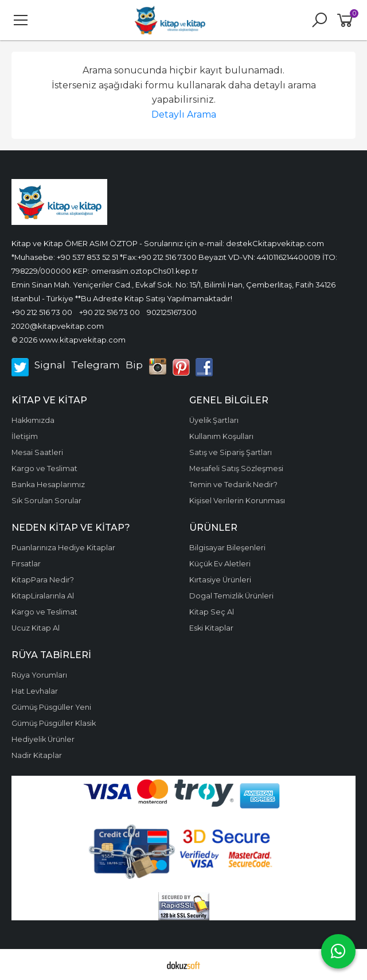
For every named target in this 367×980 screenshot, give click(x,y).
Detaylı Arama (184, 114)
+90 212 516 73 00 (42, 312)
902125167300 (172, 312)
